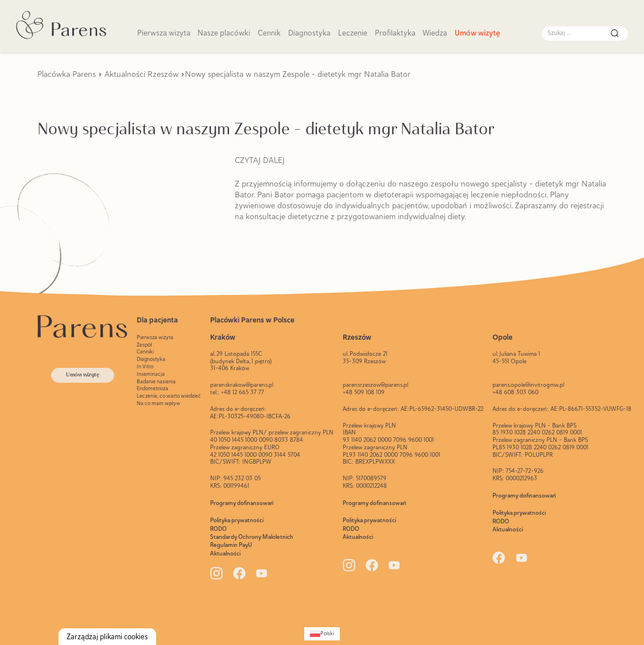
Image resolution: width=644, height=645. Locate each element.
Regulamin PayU (231, 545)
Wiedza (435, 33)
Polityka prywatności (237, 520)
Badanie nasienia (156, 381)
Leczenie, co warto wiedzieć (169, 396)
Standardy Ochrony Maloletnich (252, 537)
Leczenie (353, 33)
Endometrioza (152, 388)
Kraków (223, 337)
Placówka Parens (67, 74)
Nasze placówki (224, 33)
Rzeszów (357, 337)
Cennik (269, 33)
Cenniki (145, 351)
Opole (503, 337)
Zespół (144, 345)
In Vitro (145, 366)
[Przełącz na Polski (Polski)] (322, 634)
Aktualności (225, 553)
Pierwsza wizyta (164, 33)
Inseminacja (151, 374)
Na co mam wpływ (158, 403)
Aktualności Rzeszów (141, 74)
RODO (218, 529)
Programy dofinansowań (242, 503)
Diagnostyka (309, 33)
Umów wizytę (477, 33)
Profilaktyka (395, 33)
